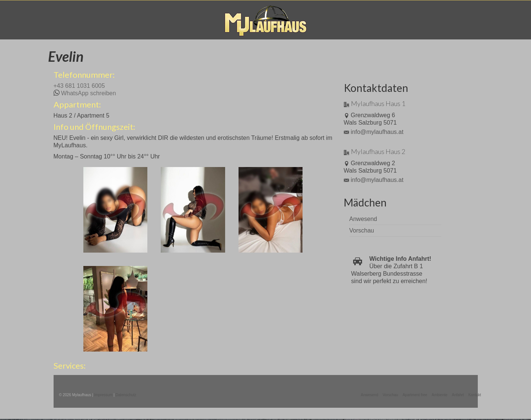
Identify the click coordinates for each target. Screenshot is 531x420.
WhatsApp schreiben (89, 93)
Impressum (103, 395)
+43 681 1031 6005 (79, 86)
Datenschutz (126, 395)
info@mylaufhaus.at (374, 132)
